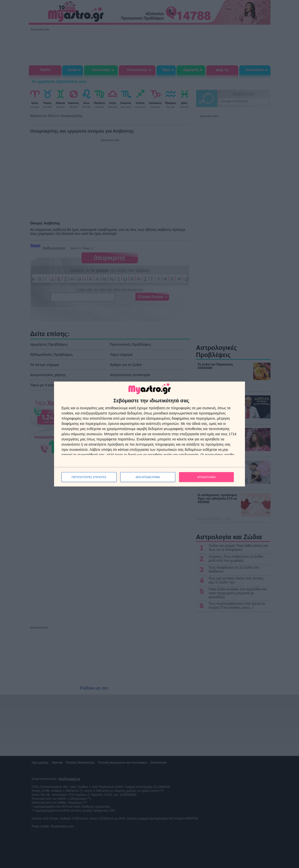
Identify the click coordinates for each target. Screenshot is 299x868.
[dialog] (149, 434)
